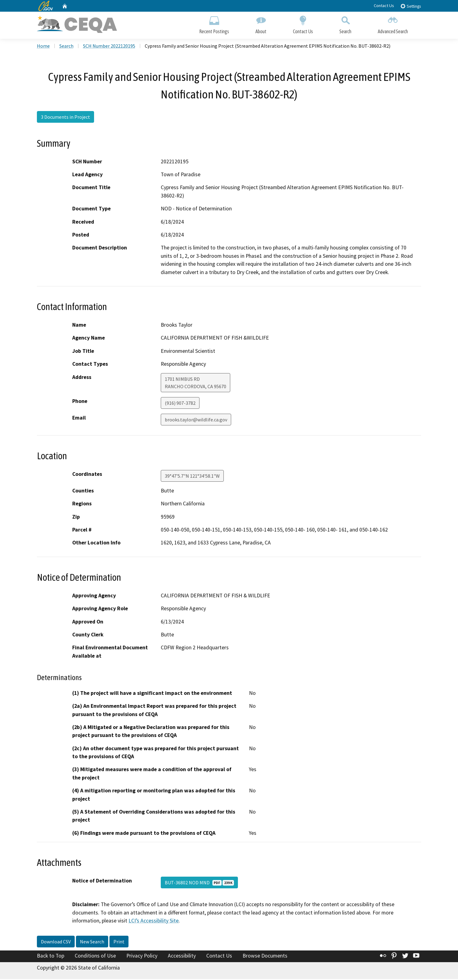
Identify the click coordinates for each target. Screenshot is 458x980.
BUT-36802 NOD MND (199, 883)
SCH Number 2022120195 (109, 46)
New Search (92, 942)
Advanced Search (393, 24)
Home (43, 46)
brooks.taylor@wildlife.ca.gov (196, 420)
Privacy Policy (142, 956)
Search (345, 24)
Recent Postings (214, 24)
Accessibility (182, 956)
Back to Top (51, 956)
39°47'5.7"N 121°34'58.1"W (192, 476)
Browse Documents (265, 956)
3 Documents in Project (65, 118)
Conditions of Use (95, 956)
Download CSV (56, 942)
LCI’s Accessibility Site (154, 921)
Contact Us (384, 6)
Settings (411, 6)
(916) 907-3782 (180, 404)
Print (119, 942)
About (261, 24)
